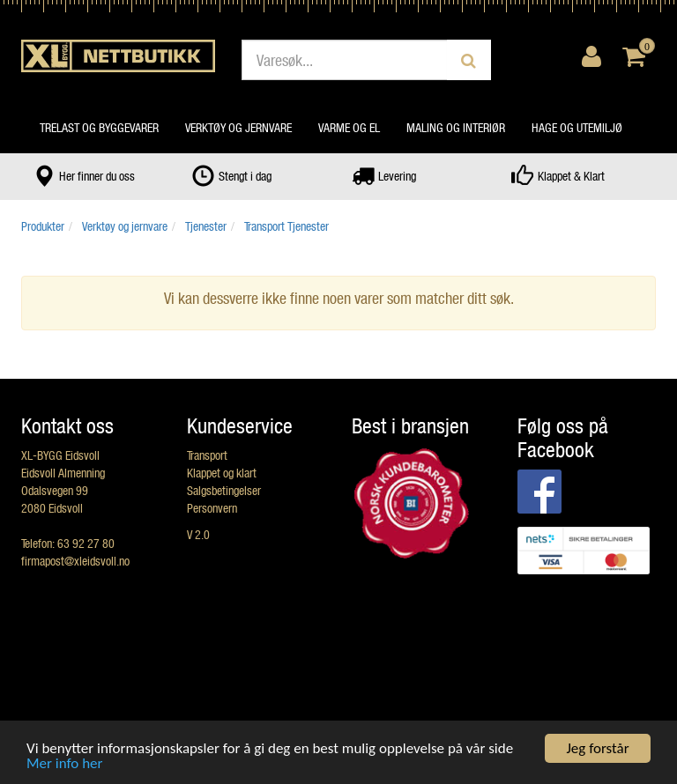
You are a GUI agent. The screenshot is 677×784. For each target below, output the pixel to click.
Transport (207, 455)
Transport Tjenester (286, 226)
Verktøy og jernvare (238, 127)
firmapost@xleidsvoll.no (75, 561)
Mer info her (64, 764)
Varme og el (349, 127)
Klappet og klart (222, 473)
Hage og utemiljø (577, 127)
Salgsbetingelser (224, 490)
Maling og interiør (456, 127)
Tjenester (206, 226)
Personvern (212, 508)
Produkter (43, 226)
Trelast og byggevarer (99, 127)
